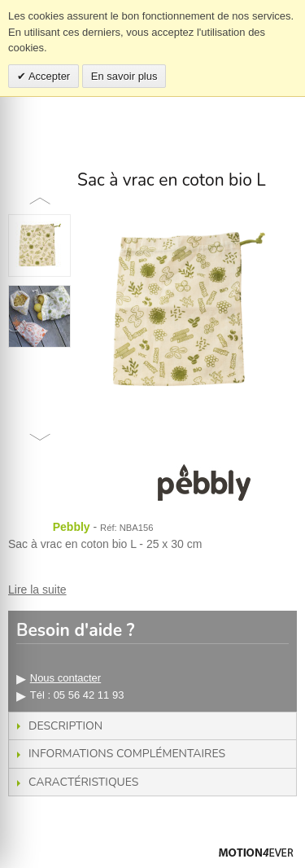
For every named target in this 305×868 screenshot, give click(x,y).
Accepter (48, 76)
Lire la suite (37, 590)
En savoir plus (124, 76)
